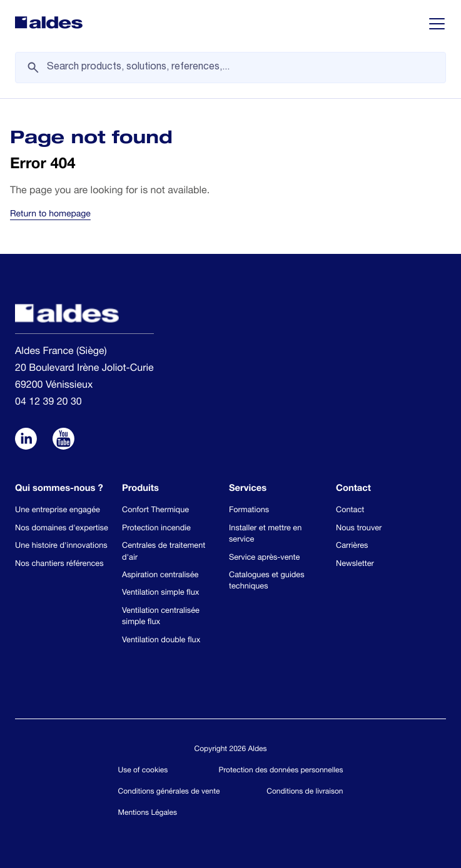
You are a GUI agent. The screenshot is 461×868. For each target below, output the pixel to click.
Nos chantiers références (59, 564)
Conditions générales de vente (169, 792)
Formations (249, 511)
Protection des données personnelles (281, 771)
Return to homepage (50, 215)
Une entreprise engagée (58, 511)
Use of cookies (143, 771)
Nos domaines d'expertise (62, 529)
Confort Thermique (155, 511)
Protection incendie (156, 529)
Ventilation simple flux (160, 593)
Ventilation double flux (161, 641)
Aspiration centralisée (160, 576)
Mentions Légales (148, 814)
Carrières (352, 546)
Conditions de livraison (305, 792)
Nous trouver (359, 529)
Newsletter (355, 564)
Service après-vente (264, 558)
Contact (350, 511)
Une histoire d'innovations (61, 546)
